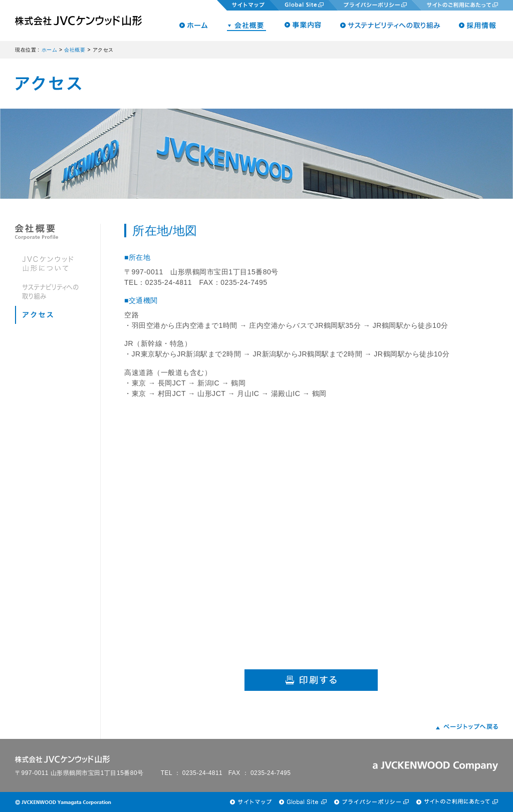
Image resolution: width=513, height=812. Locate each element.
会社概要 (75, 50)
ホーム (50, 50)
